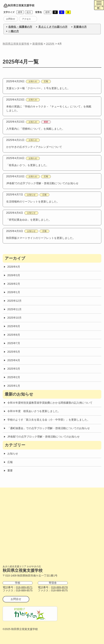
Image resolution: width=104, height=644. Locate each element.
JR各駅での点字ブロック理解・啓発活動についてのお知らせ (42, 183)
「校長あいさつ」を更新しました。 (27, 165)
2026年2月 (14, 284)
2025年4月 (14, 360)
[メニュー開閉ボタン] (99, 5)
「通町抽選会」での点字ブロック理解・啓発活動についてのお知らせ (49, 428)
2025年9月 (14, 326)
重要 (46, 122)
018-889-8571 (24, 587)
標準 (20, 12)
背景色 (38, 12)
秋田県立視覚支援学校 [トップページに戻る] (19, 6)
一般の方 (14, 31)
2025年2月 (14, 377)
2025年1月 (14, 386)
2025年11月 (14, 309)
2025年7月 (14, 343)
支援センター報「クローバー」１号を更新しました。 (38, 88)
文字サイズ (9, 12)
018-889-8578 (59, 587)
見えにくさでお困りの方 (53, 27)
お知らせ (33, 81)
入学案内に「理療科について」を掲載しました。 (35, 129)
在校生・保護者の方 (20, 27)
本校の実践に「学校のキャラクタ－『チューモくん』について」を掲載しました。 (49, 109)
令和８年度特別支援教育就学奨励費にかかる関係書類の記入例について (50, 403)
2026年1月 (14, 292)
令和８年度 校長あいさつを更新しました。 (34, 411)
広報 (46, 81)
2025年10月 (14, 318)
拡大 (29, 12)
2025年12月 (14, 301)
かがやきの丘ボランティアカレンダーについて (34, 147)
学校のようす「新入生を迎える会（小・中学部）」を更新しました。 (49, 420)
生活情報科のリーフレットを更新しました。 (33, 202)
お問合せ (11, 19)
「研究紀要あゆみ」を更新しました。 (29, 220)
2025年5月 (14, 352)
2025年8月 (14, 335)
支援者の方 (80, 27)
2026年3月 (14, 275)
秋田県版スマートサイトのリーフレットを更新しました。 (41, 238)
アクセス (26, 19)
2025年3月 (14, 369)
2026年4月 (14, 267)
